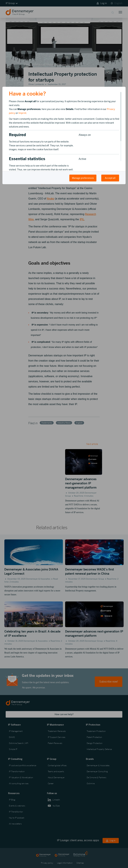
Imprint (22, 113)
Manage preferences (83, 178)
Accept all (110, 178)
